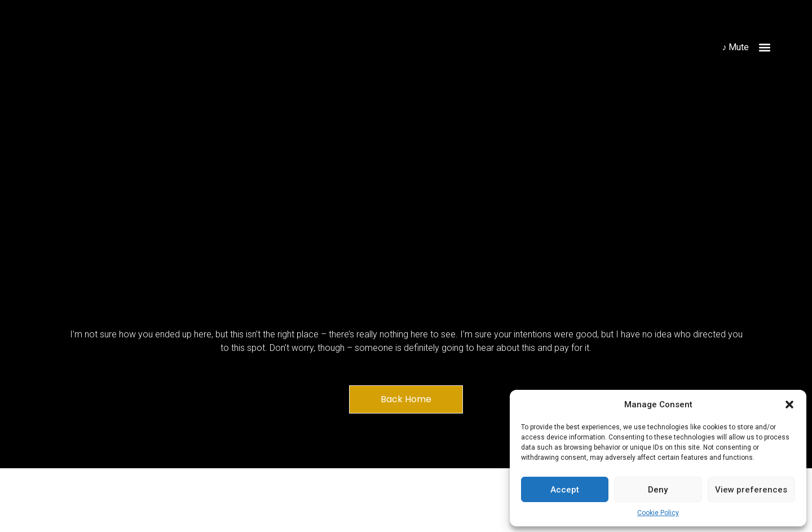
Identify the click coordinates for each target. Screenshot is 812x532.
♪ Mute (735, 47)
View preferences (751, 490)
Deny (658, 490)
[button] (789, 405)
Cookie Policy (658, 513)
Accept (565, 490)
